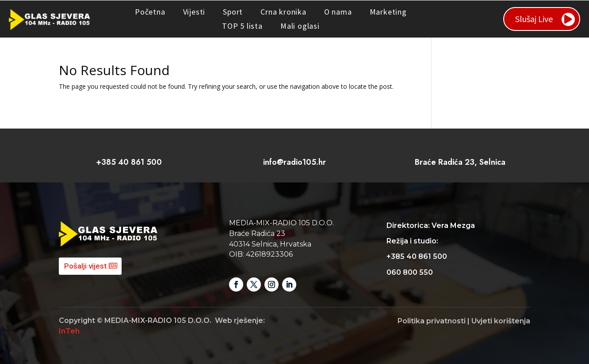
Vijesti (194, 12)
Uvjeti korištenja (501, 321)
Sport (233, 12)
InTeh (69, 331)
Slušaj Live (534, 19)
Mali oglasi (300, 26)
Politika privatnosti (432, 321)
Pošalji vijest (85, 266)
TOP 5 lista (242, 26)
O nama (338, 12)
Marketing (388, 12)
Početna (150, 12)
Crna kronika (283, 12)
